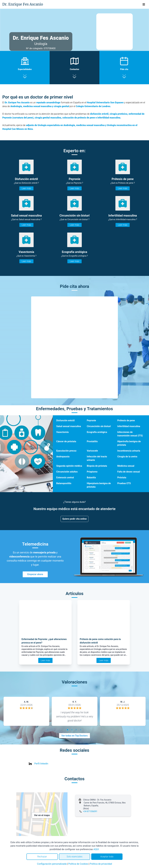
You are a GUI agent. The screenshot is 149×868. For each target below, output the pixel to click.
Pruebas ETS (124, 483)
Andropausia (63, 457)
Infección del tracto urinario (97, 458)
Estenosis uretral (65, 478)
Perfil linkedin (41, 764)
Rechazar (42, 857)
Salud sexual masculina (69, 426)
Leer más (26, 188)
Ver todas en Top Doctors (74, 736)
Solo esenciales (75, 857)
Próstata (122, 478)
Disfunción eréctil (65, 420)
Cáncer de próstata (66, 441)
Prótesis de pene (126, 420)
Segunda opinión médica (69, 466)
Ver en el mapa (42, 815)
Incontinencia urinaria (129, 451)
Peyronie (91, 420)
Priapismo (92, 472)
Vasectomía (62, 432)
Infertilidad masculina (129, 426)
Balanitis (91, 478)
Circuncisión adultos (67, 472)
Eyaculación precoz (66, 451)
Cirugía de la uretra (127, 457)
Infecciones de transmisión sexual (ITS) (130, 434)
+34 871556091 (90, 811)
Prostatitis (92, 441)
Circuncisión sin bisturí (99, 426)
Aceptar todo (107, 857)
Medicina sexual (126, 466)
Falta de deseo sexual (129, 472)
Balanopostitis (64, 483)
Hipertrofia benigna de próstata (129, 443)
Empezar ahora (35, 574)
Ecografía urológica (97, 432)
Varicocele (92, 451)
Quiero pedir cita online (75, 519)
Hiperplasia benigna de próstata (99, 485)
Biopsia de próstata (97, 466)
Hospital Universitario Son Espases (105, 103)
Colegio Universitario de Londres (93, 106)
